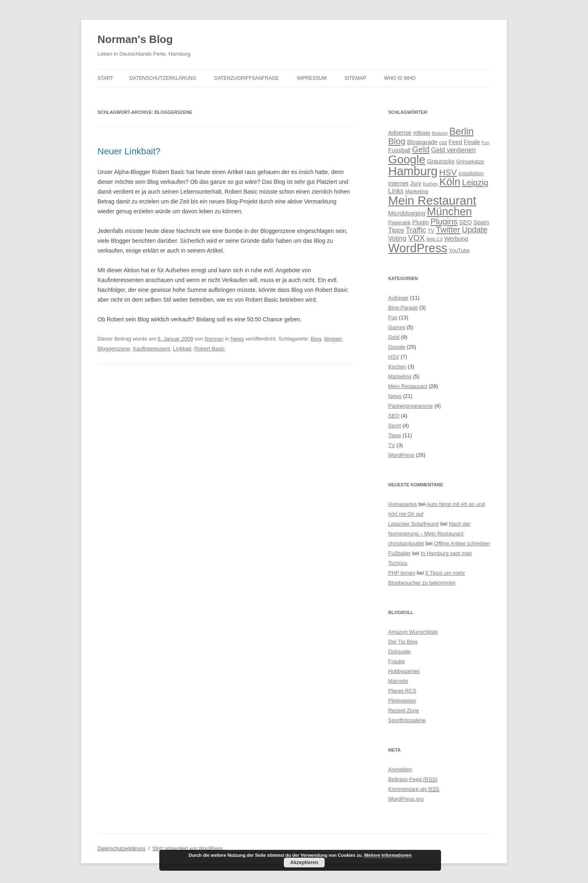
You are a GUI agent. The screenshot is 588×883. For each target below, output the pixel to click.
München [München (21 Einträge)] (450, 212)
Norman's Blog (135, 39)
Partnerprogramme (410, 406)
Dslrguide (399, 652)
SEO (394, 416)
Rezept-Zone (404, 710)
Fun (393, 317)
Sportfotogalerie (407, 720)
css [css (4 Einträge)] (443, 142)
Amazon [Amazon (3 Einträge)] (440, 133)
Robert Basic (209, 349)
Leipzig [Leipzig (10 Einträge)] (475, 183)
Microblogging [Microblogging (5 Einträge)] (407, 213)
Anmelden (400, 769)
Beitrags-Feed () (413, 779)
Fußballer (399, 553)
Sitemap (356, 78)
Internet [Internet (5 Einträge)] (398, 183)
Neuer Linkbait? (129, 151)
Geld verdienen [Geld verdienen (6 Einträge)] (453, 150)
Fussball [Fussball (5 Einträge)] (399, 150)
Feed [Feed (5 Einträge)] (456, 142)
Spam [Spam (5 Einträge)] (481, 222)
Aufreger (398, 298)
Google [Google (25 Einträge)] (407, 159)
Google (397, 347)
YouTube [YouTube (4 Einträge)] (459, 250)
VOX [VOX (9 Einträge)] (417, 238)
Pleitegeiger (402, 701)
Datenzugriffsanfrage (247, 78)
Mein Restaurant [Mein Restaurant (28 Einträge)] (432, 200)
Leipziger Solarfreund (414, 524)
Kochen (397, 367)
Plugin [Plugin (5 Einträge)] (421, 222)
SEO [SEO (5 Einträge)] (465, 222)
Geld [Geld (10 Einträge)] (421, 149)
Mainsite (398, 681)
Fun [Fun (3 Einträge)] (485, 142)
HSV (394, 357)
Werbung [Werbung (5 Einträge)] (456, 239)
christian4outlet (406, 543)
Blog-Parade (403, 308)
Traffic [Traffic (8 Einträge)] (416, 230)
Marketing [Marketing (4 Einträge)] (416, 191)
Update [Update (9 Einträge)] (475, 230)
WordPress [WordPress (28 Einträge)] (418, 248)
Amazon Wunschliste (413, 632)
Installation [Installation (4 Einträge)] (471, 173)
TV (392, 445)
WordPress (401, 455)
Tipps (395, 435)
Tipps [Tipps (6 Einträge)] (396, 230)
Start (105, 78)
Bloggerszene (114, 349)
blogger (333, 339)
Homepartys (403, 504)
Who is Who (400, 78)
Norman (214, 339)
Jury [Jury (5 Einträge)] (416, 183)
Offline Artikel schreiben (462, 543)
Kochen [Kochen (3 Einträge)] (430, 184)
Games (397, 327)
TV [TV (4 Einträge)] (431, 231)
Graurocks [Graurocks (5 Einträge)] (441, 161)
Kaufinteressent (152, 349)
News (237, 339)
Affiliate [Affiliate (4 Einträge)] (422, 133)
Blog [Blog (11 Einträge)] (397, 141)
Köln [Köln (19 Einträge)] (450, 182)
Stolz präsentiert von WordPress (188, 849)
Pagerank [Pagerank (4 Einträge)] (399, 222)
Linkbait (182, 349)
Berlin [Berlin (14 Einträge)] (461, 131)
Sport (395, 426)
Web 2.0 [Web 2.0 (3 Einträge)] (434, 239)
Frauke (396, 661)
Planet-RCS (402, 691)
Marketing (400, 376)
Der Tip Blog (403, 642)
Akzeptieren (304, 863)
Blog (316, 339)
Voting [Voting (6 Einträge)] (397, 238)
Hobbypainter (404, 671)
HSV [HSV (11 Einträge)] (448, 172)
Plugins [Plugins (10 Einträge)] (444, 221)
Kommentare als (414, 789)
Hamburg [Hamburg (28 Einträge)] (413, 171)
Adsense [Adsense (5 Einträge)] (400, 133)
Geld (394, 337)
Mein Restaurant (408, 386)
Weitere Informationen (388, 855)
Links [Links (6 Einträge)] (396, 191)
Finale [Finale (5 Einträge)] (472, 142)
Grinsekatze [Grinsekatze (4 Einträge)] (470, 161)
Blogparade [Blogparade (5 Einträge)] (422, 142)
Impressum (312, 78)
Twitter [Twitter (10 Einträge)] (448, 230)
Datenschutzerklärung (163, 78)
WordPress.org (406, 799)
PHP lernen (402, 573)
